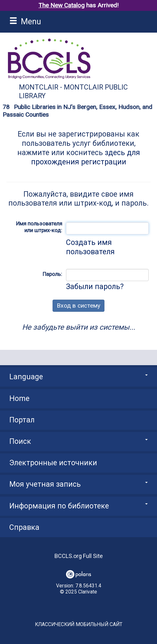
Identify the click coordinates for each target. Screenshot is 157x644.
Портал (22, 420)
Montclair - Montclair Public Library (73, 91)
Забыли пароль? (95, 287)
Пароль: (52, 274)
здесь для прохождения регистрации (86, 157)
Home (19, 399)
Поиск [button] (78, 441)
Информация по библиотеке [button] (78, 506)
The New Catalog (62, 5)
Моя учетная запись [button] (78, 484)
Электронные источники (53, 463)
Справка (24, 527)
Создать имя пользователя (90, 247)
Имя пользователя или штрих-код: (39, 227)
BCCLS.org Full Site (79, 556)
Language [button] (78, 377)
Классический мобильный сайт (79, 624)
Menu (25, 21)
